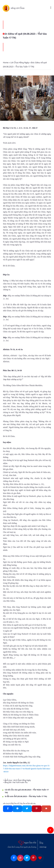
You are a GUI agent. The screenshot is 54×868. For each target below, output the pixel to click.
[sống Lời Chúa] (7, 8)
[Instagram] (20, 858)
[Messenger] (17, 809)
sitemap (43, 847)
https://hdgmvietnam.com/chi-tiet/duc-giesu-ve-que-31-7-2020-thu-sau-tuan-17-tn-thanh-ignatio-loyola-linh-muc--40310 (27, 769)
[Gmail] (46, 809)
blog (41, 843)
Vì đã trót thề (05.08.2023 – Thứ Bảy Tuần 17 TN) (26, 796)
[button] (50, 830)
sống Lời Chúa (18, 8)
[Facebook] (8, 809)
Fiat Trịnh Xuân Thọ (20, 782)
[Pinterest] (37, 809)
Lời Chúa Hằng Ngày (23, 780)
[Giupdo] (40, 858)
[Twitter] (27, 809)
